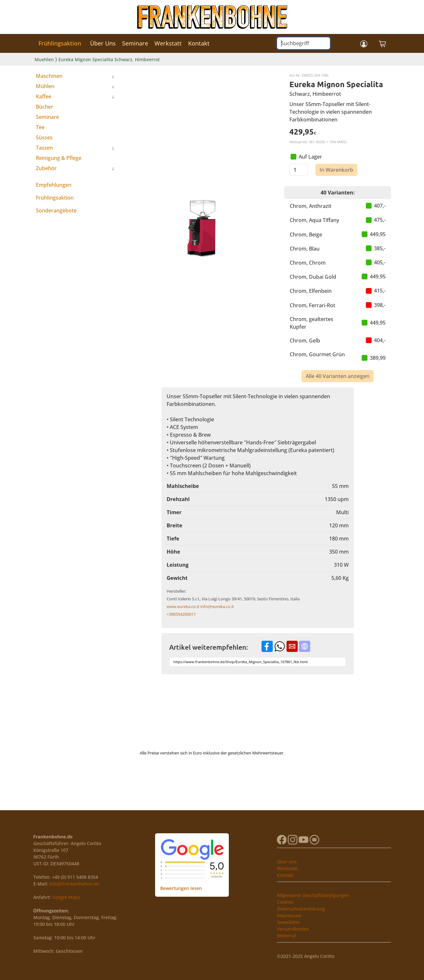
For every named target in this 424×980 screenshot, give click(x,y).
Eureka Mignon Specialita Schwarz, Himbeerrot (109, 59)
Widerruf (287, 936)
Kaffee (44, 96)
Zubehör (46, 168)
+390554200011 (181, 614)
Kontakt (199, 43)
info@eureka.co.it (217, 606)
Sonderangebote (56, 210)
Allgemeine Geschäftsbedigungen (313, 895)
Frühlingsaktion (60, 43)
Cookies (285, 902)
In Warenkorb (336, 170)
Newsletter (289, 922)
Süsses (44, 137)
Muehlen (44, 59)
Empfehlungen (54, 185)
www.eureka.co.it (183, 606)
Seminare (135, 43)
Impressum (289, 915)
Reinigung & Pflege (59, 158)
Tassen (44, 148)
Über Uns (103, 43)
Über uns (287, 862)
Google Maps (66, 897)
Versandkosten (293, 929)
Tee (40, 127)
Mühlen (45, 86)
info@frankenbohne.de (74, 884)
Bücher (45, 107)
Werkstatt (168, 43)
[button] (364, 43)
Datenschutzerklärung (301, 909)
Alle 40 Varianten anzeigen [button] (338, 376)
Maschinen (49, 76)
